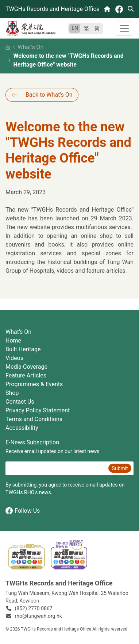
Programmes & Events (34, 384)
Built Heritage (23, 349)
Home (13, 341)
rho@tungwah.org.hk (38, 616)
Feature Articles (26, 375)
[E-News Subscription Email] (56, 468)
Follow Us (23, 511)
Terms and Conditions (34, 419)
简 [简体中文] (97, 28)
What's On (30, 47)
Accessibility (22, 428)
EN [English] (75, 28)
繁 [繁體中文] (86, 28)
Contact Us (20, 402)
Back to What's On (49, 95)
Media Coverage (26, 367)
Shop (12, 393)
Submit (120, 468)
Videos (14, 358)
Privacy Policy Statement (38, 410)
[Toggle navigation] (124, 28)
